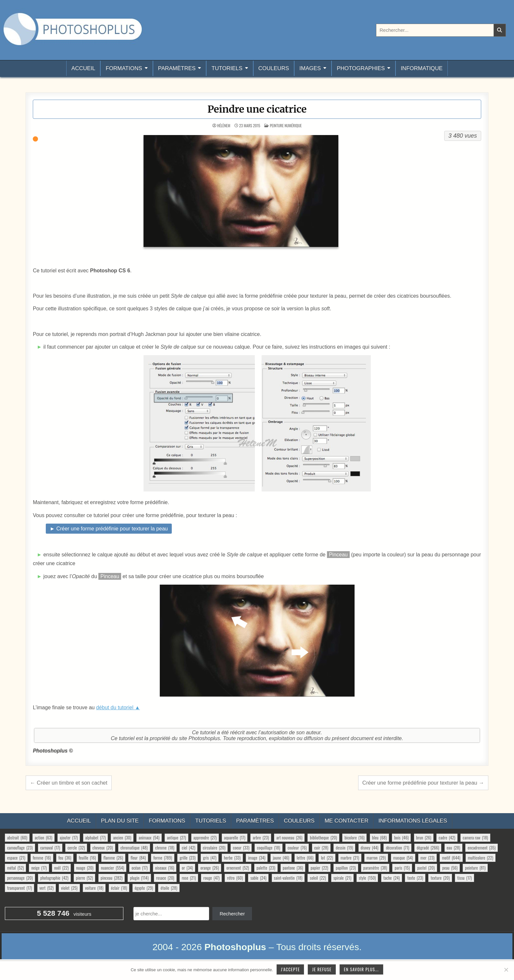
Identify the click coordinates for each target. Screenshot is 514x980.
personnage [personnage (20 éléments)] (20, 878)
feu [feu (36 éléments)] (65, 858)
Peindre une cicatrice (257, 109)
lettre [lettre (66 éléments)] (305, 858)
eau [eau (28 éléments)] (453, 848)
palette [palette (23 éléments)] (266, 868)
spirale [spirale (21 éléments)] (342, 878)
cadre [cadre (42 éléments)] (447, 837)
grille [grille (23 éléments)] (188, 858)
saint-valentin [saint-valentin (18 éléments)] (288, 878)
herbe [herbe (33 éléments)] (232, 858)
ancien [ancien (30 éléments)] (122, 837)
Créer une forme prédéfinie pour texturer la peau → (423, 783)
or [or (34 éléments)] (187, 868)
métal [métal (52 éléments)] (15, 868)
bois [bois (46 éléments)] (401, 837)
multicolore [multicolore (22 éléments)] (481, 858)
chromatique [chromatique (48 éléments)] (134, 848)
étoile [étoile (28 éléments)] (169, 888)
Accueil (83, 68)
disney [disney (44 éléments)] (370, 848)
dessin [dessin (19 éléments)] (344, 848)
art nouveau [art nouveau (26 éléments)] (289, 837)
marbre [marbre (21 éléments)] (350, 858)
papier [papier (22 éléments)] (320, 868)
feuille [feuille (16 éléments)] (88, 858)
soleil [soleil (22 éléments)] (318, 878)
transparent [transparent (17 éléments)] (19, 888)
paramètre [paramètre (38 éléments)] (375, 868)
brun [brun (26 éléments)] (424, 837)
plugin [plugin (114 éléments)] (139, 878)
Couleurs (274, 68)
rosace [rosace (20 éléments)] (165, 878)
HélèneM (224, 126)
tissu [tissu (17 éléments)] (464, 878)
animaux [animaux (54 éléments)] (149, 837)
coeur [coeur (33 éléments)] (241, 848)
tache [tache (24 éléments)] (392, 878)
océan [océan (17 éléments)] (139, 868)
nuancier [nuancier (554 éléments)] (113, 868)
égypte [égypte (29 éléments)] (144, 888)
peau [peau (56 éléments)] (450, 868)
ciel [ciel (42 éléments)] (189, 848)
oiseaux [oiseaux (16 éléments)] (165, 868)
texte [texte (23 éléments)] (415, 878)
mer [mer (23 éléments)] (427, 858)
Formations (124, 68)
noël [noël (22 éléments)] (61, 868)
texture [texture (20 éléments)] (440, 878)
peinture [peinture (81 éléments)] (475, 868)
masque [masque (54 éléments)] (403, 858)
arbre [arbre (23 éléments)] (261, 837)
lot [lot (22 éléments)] (327, 858)
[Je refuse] (506, 970)
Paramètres (177, 68)
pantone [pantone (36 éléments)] (293, 868)
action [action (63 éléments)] (44, 837)
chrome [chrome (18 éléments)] (165, 848)
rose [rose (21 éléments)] (189, 878)
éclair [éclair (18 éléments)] (119, 888)
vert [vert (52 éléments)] (47, 888)
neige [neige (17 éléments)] (39, 868)
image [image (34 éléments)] (257, 858)
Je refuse (322, 969)
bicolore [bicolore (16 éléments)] (354, 837)
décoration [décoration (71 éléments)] (397, 848)
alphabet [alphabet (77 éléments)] (96, 837)
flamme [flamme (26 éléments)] (113, 858)
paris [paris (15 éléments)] (402, 868)
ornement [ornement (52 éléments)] (238, 868)
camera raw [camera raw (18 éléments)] (475, 837)
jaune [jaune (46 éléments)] (281, 858)
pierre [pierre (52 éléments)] (85, 878)
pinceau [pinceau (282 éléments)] (112, 878)
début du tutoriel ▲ (118, 707)
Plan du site (120, 821)
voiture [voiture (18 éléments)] (94, 888)
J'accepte (290, 969)
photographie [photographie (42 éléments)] (54, 878)
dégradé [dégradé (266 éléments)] (428, 848)
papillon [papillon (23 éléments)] (346, 868)
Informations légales (413, 821)
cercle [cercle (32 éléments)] (76, 848)
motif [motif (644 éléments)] (451, 858)
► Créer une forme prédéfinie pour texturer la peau (109, 529)
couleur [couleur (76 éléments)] (297, 848)
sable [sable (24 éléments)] (258, 878)
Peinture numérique (286, 125)
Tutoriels (227, 68)
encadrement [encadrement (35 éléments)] (482, 848)
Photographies (361, 68)
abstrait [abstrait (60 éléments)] (17, 837)
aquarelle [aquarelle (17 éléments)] (235, 837)
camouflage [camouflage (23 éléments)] (20, 848)
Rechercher (232, 914)
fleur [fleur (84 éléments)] (138, 858)
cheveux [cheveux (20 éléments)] (103, 848)
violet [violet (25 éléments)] (69, 888)
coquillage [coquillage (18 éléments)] (268, 848)
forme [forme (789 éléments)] (163, 858)
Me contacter (347, 821)
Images (310, 68)
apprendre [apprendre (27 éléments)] (205, 837)
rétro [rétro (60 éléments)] (235, 878)
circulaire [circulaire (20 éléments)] (214, 848)
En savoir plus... (361, 969)
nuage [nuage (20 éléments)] (85, 868)
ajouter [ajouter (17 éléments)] (69, 837)
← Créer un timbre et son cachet (69, 783)
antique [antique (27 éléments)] (176, 837)
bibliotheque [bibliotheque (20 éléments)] (323, 837)
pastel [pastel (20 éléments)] (426, 868)
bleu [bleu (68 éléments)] (379, 837)
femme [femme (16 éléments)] (42, 858)
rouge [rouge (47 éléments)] (211, 878)
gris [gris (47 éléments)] (210, 858)
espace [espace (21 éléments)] (16, 858)
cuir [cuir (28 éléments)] (321, 848)
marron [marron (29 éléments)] (376, 858)
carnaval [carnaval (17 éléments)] (50, 848)
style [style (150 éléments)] (367, 878)
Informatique (422, 68)
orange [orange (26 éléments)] (210, 868)
